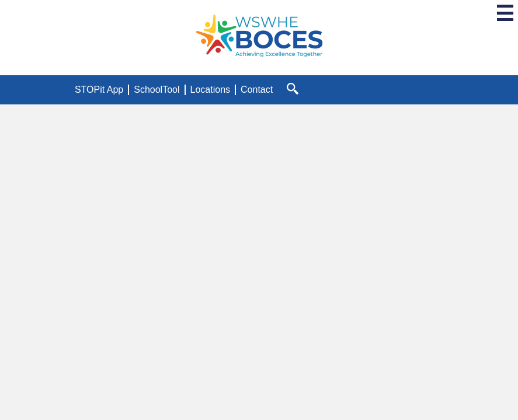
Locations (211, 90)
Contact (257, 90)
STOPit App (99, 90)
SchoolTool (157, 90)
